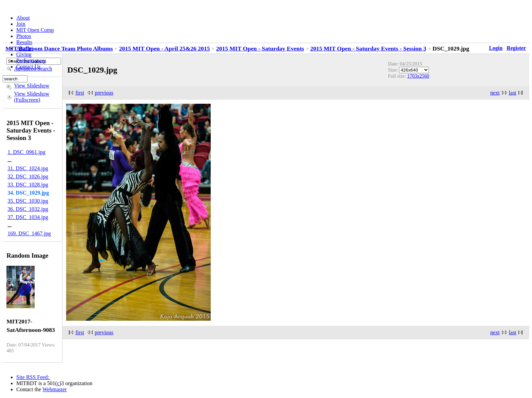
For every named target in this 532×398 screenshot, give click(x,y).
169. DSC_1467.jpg (29, 233)
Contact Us (28, 67)
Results (24, 42)
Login (496, 48)
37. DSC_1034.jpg (28, 217)
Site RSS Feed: (33, 377)
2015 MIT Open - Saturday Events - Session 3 (368, 48)
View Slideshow (32, 86)
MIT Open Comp (35, 30)
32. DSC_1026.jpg (28, 176)
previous (104, 93)
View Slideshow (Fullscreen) (32, 97)
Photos (24, 36)
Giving (24, 54)
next (495, 93)
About (23, 18)
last (513, 93)
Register (516, 48)
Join (21, 24)
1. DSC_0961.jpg (26, 152)
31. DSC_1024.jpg (28, 168)
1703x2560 (418, 76)
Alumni (25, 48)
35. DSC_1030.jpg (28, 201)
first (80, 93)
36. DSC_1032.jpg (28, 209)
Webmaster (55, 389)
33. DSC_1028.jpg (28, 185)
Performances (31, 61)
